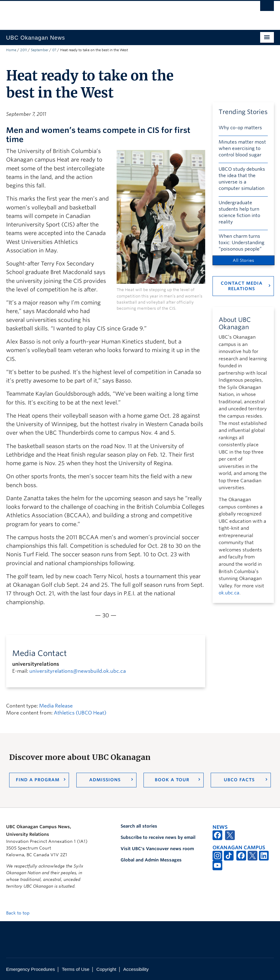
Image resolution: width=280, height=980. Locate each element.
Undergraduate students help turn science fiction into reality (239, 212)
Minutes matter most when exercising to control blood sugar (242, 148)
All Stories (243, 260)
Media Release (56, 706)
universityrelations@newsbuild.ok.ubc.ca (78, 671)
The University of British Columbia (120, 12)
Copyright (106, 969)
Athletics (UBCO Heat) (80, 713)
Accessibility (136, 969)
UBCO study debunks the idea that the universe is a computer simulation (242, 179)
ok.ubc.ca (229, 593)
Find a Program (38, 780)
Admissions (105, 780)
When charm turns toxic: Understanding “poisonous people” (242, 243)
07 (54, 50)
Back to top (21, 913)
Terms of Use (76, 969)
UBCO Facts (239, 780)
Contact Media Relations (242, 286)
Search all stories (139, 826)
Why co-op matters (240, 128)
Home (11, 50)
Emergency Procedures (31, 969)
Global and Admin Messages (151, 860)
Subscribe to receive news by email (158, 837)
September (40, 50)
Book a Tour (172, 780)
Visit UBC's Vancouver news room (157, 849)
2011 (24, 50)
